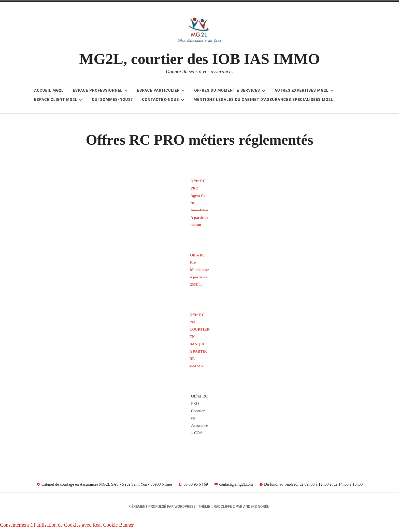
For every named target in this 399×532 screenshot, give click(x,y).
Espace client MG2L (58, 100)
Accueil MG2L (49, 90)
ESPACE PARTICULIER (161, 90)
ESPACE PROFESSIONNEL (100, 90)
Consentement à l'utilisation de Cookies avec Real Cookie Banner (67, 527)
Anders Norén (256, 509)
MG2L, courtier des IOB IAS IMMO (199, 59)
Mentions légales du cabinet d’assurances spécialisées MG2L (263, 100)
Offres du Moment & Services (230, 90)
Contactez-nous (163, 100)
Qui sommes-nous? (112, 100)
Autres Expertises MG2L (304, 90)
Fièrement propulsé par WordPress (162, 509)
